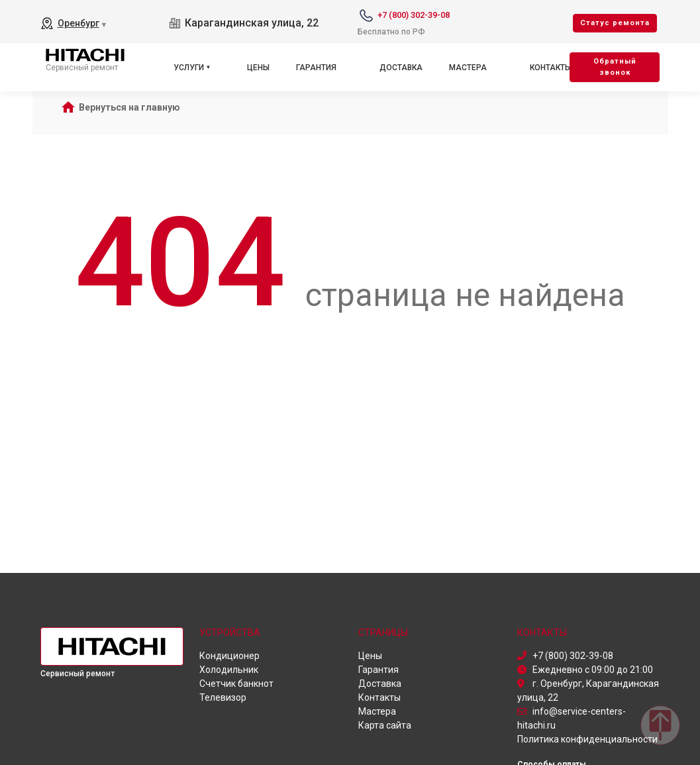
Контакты (551, 68)
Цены (258, 68)
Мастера (468, 68)
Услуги (189, 68)
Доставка (401, 68)
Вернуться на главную (129, 107)
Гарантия (316, 68)
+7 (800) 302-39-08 (414, 15)
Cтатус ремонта (615, 23)
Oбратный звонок (615, 67)
